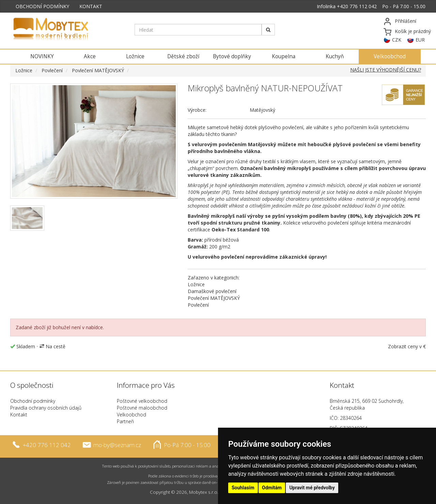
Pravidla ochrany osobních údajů (46, 408)
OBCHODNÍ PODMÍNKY (42, 6)
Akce (90, 56)
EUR (420, 40)
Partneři (125, 421)
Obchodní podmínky (33, 401)
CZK (397, 40)
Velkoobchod (390, 56)
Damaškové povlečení (212, 291)
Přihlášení (406, 21)
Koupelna (284, 56)
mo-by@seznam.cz (117, 445)
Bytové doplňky (232, 56)
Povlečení (52, 70)
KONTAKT (91, 6)
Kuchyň (335, 56)
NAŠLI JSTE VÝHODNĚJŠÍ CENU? (386, 70)
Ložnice (135, 56)
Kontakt (19, 415)
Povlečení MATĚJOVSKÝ (98, 70)
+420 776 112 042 (357, 6)
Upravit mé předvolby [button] (312, 488)
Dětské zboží (183, 56)
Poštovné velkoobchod (142, 401)
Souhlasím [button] (243, 488)
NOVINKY (42, 56)
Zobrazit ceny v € (407, 346)
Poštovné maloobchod (142, 408)
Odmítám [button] (272, 488)
